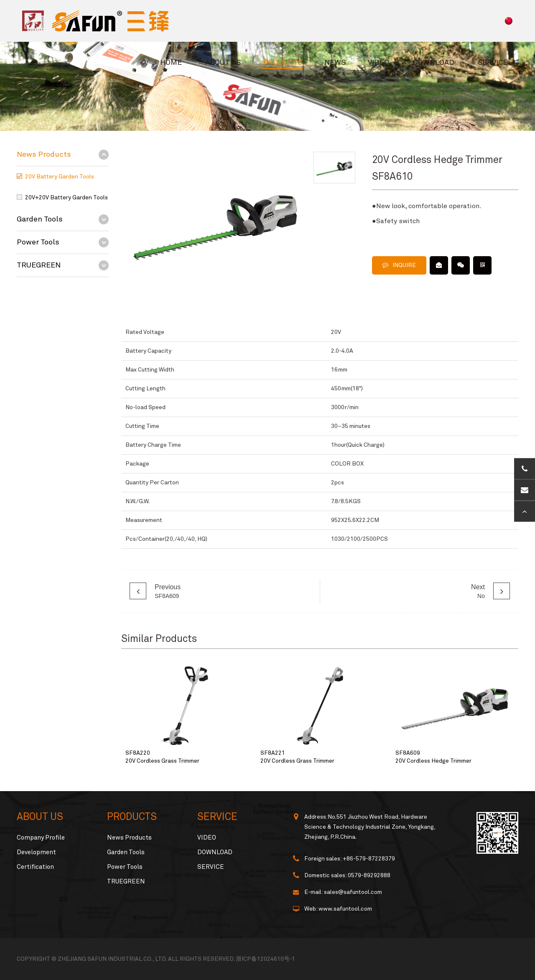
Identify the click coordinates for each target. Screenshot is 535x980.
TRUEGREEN (39, 265)
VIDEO (378, 63)
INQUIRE (399, 265)
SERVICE (493, 63)
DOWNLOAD (433, 63)
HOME (171, 63)
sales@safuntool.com (353, 892)
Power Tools (38, 242)
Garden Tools (40, 219)
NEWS (335, 63)
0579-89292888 (369, 876)
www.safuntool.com (345, 909)
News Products (44, 155)
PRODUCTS (283, 63)
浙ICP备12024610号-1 (265, 959)
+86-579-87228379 (369, 859)
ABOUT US (223, 63)
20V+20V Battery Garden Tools (66, 198)
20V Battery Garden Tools (60, 177)
